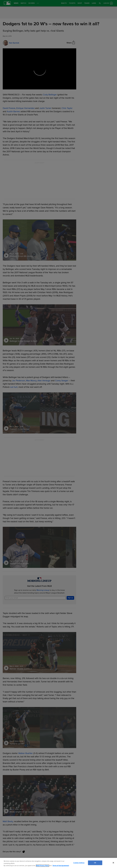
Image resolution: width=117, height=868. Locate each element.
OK (95, 863)
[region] (58, 863)
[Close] (113, 863)
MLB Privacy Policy (43, 866)
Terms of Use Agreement (61, 866)
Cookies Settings (79, 863)
